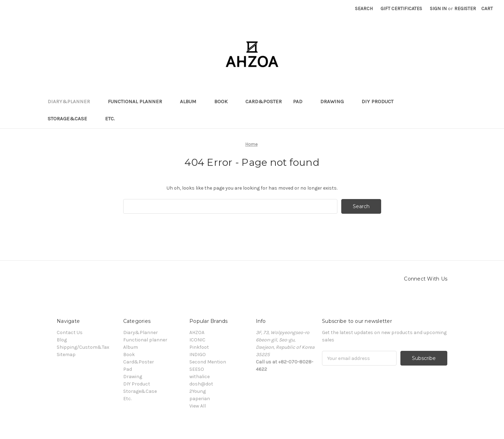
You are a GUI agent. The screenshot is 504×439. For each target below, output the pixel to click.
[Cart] (487, 9)
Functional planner (138, 101)
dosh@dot (201, 384)
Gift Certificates (401, 9)
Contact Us (70, 332)
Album (191, 101)
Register (465, 9)
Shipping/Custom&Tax (83, 347)
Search (364, 9)
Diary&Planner (72, 101)
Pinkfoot (199, 347)
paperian (200, 399)
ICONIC (197, 340)
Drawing (335, 101)
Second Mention (208, 362)
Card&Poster (264, 101)
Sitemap (66, 355)
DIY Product (381, 101)
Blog (62, 340)
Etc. (113, 119)
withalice (199, 377)
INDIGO (198, 355)
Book (224, 101)
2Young (198, 391)
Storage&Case (71, 119)
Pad (301, 101)
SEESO (197, 369)
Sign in (438, 9)
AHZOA (197, 332)
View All (198, 406)
